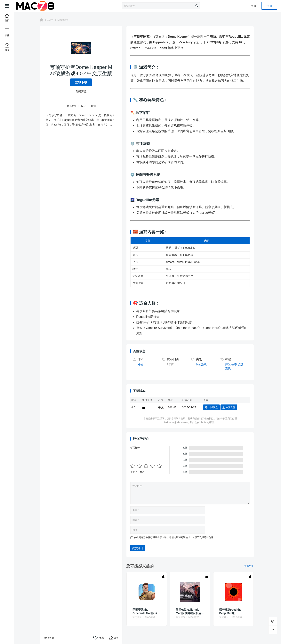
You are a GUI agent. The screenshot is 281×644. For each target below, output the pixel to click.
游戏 (241, 364)
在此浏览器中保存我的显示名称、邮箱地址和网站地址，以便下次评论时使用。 (176, 537)
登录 (254, 6)
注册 (269, 6)
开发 (229, 364)
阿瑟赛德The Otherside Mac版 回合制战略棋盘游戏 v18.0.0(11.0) (147, 611)
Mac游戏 (63, 20)
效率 (235, 364)
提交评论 (139, 548)
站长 (141, 364)
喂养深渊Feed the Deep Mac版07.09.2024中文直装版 (234, 611)
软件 (51, 20)
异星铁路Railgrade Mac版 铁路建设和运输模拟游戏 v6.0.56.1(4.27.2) (191, 611)
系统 (229, 369)
